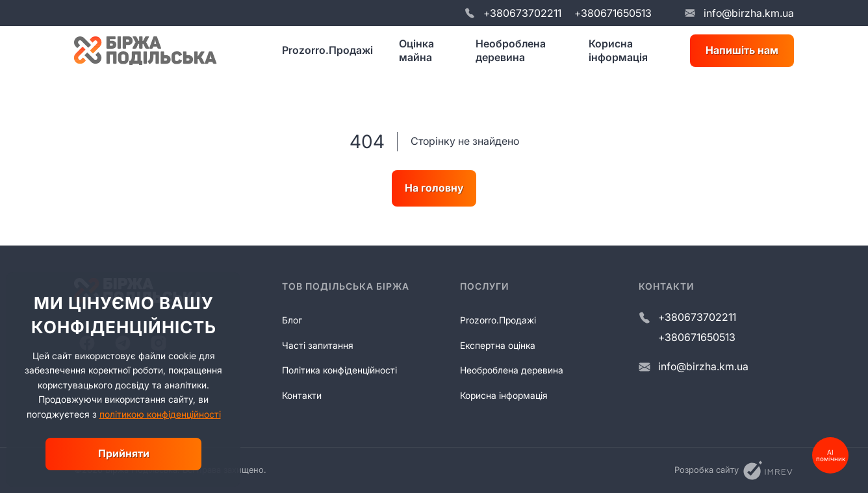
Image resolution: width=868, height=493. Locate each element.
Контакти (302, 395)
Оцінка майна (416, 50)
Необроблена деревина (511, 50)
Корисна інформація (618, 50)
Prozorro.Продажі (327, 50)
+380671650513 (613, 13)
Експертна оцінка (498, 345)
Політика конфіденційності (339, 370)
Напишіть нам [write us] (742, 50)
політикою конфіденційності (160, 414)
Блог (292, 320)
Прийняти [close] (124, 453)
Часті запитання (318, 345)
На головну (434, 188)
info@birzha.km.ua (749, 13)
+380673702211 (522, 13)
